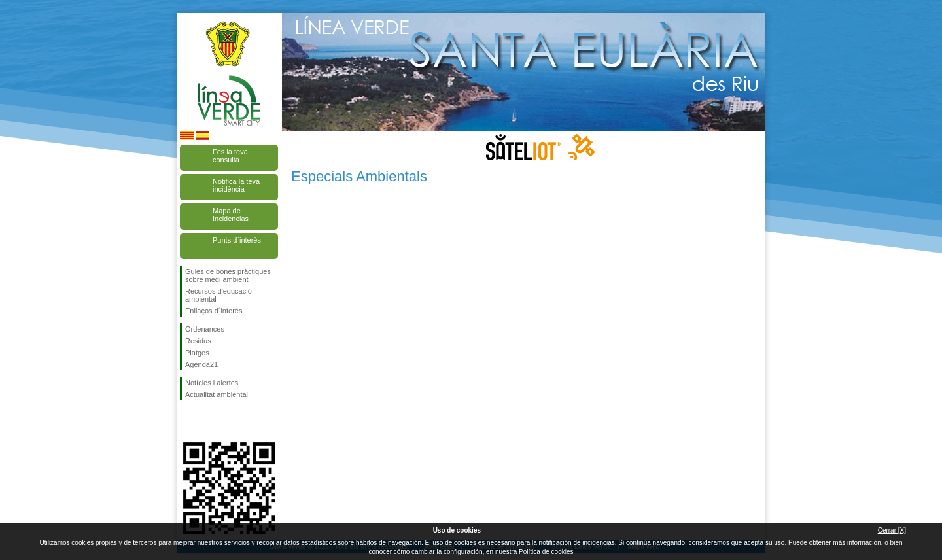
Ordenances (205, 329)
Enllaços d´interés (214, 311)
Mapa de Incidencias (231, 215)
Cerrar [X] (892, 530)
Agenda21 (201, 364)
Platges (197, 353)
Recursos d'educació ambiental (218, 295)
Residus (198, 341)
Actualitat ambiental (217, 394)
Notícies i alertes (212, 383)
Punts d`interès (237, 240)
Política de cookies (546, 552)
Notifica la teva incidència (236, 185)
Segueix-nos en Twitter (209, 421)
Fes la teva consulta (230, 156)
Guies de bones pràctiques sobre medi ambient (228, 275)
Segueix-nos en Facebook (188, 421)
